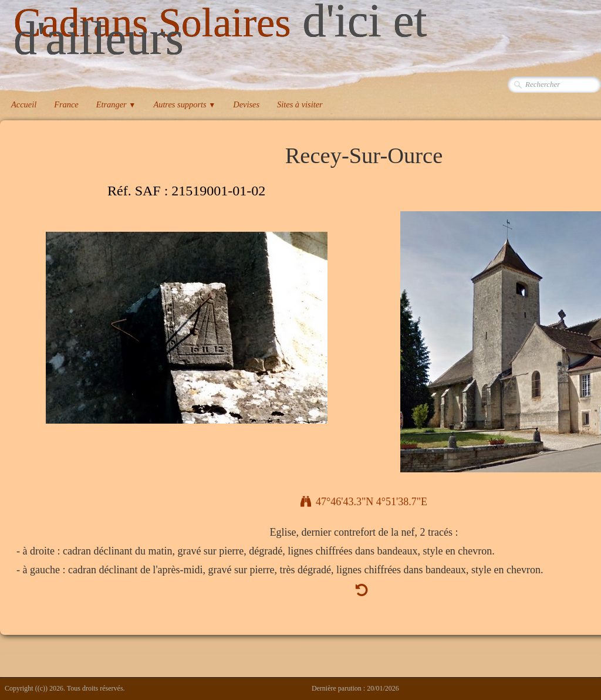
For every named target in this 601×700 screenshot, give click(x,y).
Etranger (116, 104)
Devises (246, 104)
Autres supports (184, 104)
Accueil (24, 104)
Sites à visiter (300, 104)
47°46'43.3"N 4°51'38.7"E (364, 502)
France (66, 104)
